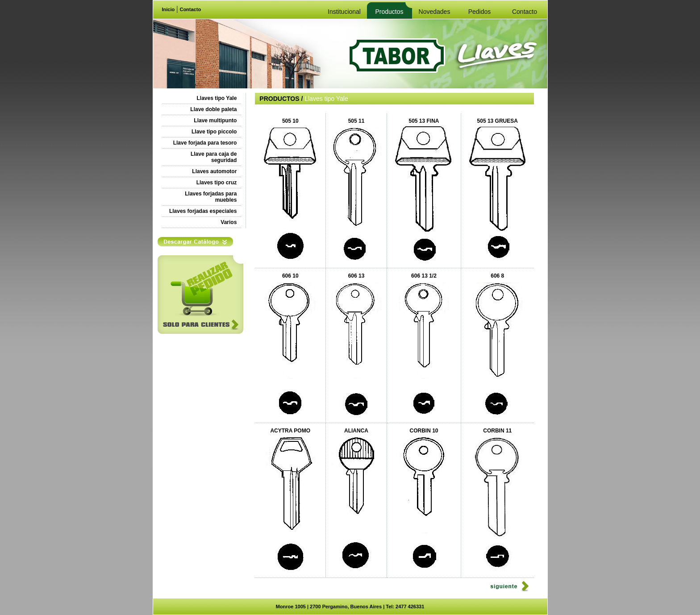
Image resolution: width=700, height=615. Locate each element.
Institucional (344, 12)
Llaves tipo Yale (217, 98)
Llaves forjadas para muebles (211, 197)
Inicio (169, 9)
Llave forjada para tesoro (205, 143)
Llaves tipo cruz (217, 183)
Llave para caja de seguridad (214, 157)
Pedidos (480, 12)
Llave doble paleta (213, 109)
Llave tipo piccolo (214, 132)
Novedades (435, 12)
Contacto (190, 9)
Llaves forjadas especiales (203, 211)
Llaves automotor (214, 171)
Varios (229, 222)
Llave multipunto (215, 121)
